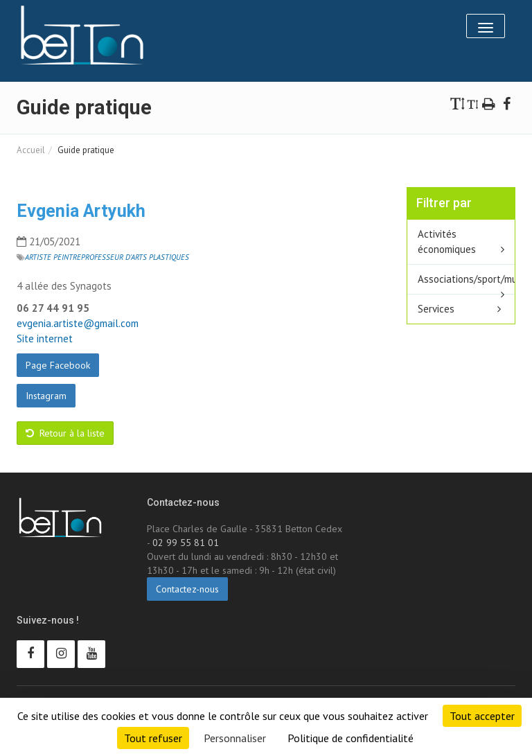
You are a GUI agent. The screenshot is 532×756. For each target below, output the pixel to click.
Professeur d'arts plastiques (135, 257)
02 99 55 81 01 (186, 543)
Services (436, 309)
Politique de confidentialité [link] (351, 738)
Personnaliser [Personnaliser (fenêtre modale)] (235, 738)
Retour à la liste (65, 433)
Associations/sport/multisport (467, 279)
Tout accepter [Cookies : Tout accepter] (482, 716)
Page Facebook (58, 365)
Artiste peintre (53, 257)
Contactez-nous (187, 589)
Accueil (31, 150)
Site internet (45, 339)
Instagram (46, 396)
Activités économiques (447, 241)
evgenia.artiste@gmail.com (78, 323)
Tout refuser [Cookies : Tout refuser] (153, 738)
